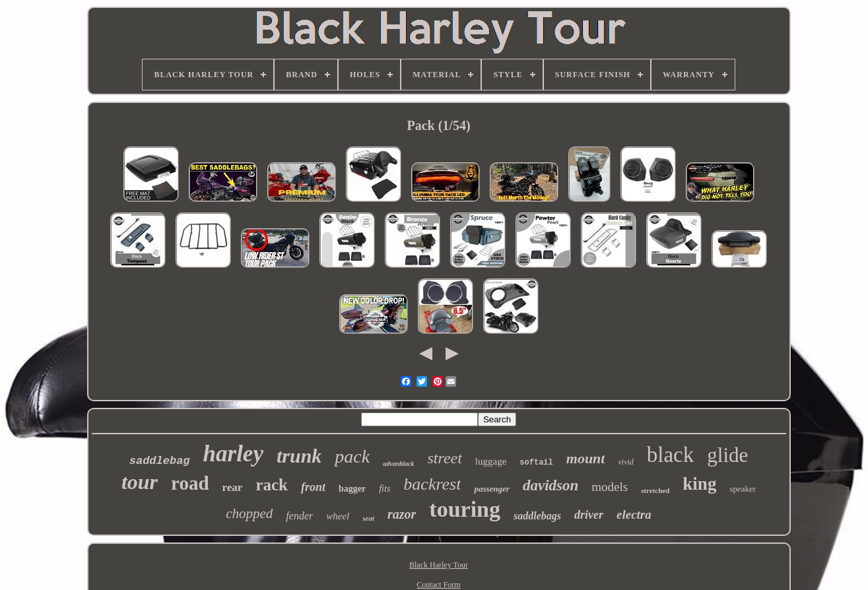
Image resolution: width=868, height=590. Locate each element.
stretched (655, 490)
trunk (299, 456)
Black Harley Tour (439, 565)
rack (272, 485)
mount (586, 458)
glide (727, 455)
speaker (743, 489)
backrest (432, 484)
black (670, 455)
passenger (491, 489)
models (610, 487)
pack (352, 456)
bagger (352, 489)
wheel (338, 516)
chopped (249, 513)
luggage (491, 461)
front (313, 487)
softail (536, 463)
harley (233, 454)
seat (368, 518)
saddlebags (537, 516)
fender (299, 516)
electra (634, 514)
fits (384, 489)
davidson (551, 485)
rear (233, 487)
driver (589, 515)
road (190, 483)
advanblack (398, 464)
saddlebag (160, 461)
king (699, 484)
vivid (625, 462)
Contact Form (438, 585)
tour (140, 482)
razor (402, 514)
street (444, 458)
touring (465, 509)
